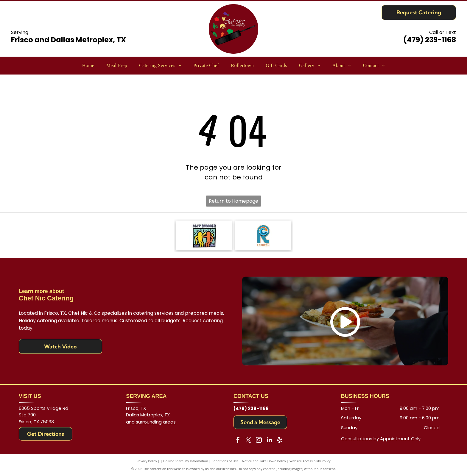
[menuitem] (88, 66)
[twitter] (248, 441)
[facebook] (238, 441)
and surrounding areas (151, 422)
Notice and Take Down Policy (264, 461)
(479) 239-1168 (430, 40)
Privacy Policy (147, 461)
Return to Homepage (233, 201)
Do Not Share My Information (186, 461)
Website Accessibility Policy (310, 461)
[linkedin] (269, 441)
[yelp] (280, 441)
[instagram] (259, 441)
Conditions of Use (225, 461)
